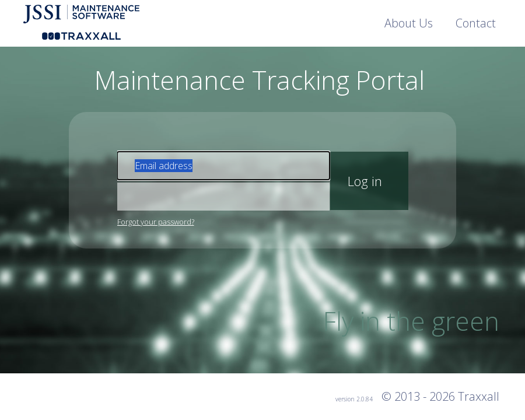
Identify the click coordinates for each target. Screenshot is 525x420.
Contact (476, 23)
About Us (409, 23)
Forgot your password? (156, 222)
